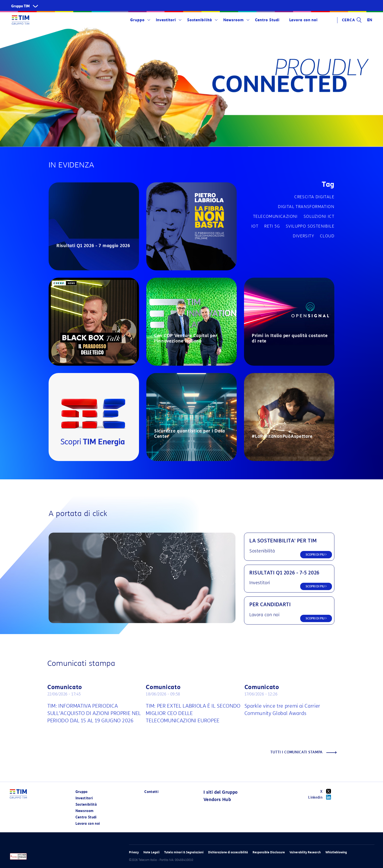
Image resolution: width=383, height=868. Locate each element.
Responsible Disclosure (269, 852)
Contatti (151, 792)
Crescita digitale (314, 197)
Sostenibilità (199, 20)
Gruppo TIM (21, 6)
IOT (255, 226)
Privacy (134, 852)
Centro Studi (267, 20)
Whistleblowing (336, 852)
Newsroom (234, 20)
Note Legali (151, 852)
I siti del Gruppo (221, 792)
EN (370, 20)
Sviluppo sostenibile (310, 226)
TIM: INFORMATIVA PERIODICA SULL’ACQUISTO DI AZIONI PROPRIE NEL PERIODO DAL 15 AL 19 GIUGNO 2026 (94, 713)
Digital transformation (306, 207)
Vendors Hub (217, 800)
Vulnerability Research (305, 852)
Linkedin (321, 797)
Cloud (327, 236)
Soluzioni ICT (319, 216)
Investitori (166, 20)
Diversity (303, 236)
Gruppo (137, 20)
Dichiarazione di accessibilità (228, 852)
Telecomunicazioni (275, 216)
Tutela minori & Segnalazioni (184, 852)
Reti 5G (272, 226)
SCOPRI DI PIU (316, 555)
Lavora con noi (303, 20)
